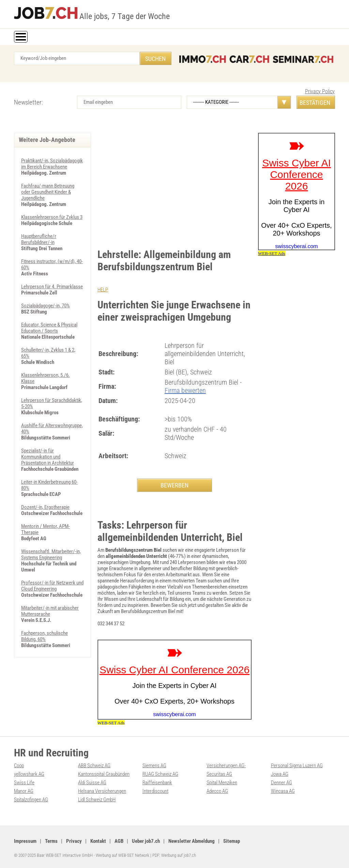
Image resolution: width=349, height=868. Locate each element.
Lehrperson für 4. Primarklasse (52, 287)
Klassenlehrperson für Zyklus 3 (52, 217)
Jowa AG (280, 774)
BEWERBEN (174, 485)
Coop (19, 766)
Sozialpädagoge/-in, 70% (45, 306)
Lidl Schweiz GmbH (97, 800)
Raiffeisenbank (157, 783)
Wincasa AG (283, 791)
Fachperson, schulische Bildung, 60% (44, 636)
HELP (103, 290)
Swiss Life (24, 783)
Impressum (25, 841)
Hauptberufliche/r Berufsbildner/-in (39, 239)
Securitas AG (219, 774)
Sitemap (232, 841)
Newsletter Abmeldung (192, 841)
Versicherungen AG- (226, 766)
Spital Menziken (222, 783)
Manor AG (24, 791)
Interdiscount (155, 791)
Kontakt (98, 841)
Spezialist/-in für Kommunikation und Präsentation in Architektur (48, 457)
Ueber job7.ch (146, 841)
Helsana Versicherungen (102, 791)
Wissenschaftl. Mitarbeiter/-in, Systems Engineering (51, 554)
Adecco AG (217, 791)
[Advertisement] (174, 184)
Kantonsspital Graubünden (104, 774)
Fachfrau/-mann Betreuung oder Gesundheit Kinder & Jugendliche (48, 192)
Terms (51, 841)
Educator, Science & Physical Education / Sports (49, 328)
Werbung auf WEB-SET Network (123, 855)
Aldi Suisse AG (92, 783)
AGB (119, 841)
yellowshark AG (29, 774)
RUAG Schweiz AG (160, 774)
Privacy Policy (320, 91)
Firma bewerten (185, 390)
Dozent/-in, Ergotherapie (45, 507)
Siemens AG (154, 766)
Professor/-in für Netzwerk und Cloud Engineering (52, 586)
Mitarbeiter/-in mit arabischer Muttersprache (50, 611)
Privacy (74, 841)
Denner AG (282, 783)
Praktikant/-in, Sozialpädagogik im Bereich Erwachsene (52, 164)
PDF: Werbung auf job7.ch (174, 855)
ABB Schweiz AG (94, 766)
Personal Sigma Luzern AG (297, 766)
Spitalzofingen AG (31, 800)
